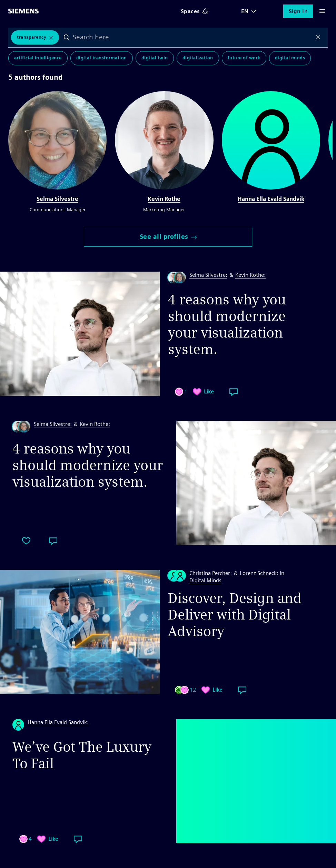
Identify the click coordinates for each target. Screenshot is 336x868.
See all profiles (168, 237)
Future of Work (244, 58)
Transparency (32, 37)
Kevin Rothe (164, 199)
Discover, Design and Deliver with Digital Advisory (235, 615)
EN (245, 11)
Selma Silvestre (57, 199)
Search (67, 38)
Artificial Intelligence (38, 58)
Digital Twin (155, 58)
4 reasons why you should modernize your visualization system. (227, 324)
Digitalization (198, 58)
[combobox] (193, 38)
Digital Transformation (102, 58)
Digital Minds (290, 58)
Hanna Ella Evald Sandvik (271, 199)
